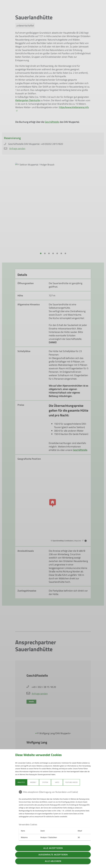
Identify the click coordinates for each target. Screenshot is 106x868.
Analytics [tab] (21, 782)
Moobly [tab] (33, 782)
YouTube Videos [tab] (71, 782)
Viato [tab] (57, 782)
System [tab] (45, 782)
